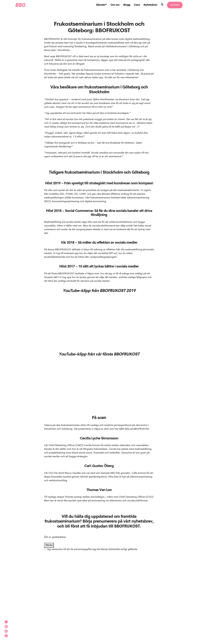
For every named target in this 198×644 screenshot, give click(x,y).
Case (137, 5)
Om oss (115, 5)
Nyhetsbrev (150, 5)
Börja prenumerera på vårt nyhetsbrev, (118, 521)
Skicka (49, 545)
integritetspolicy (53, 553)
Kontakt (175, 5)
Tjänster (101, 5)
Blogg (127, 5)
